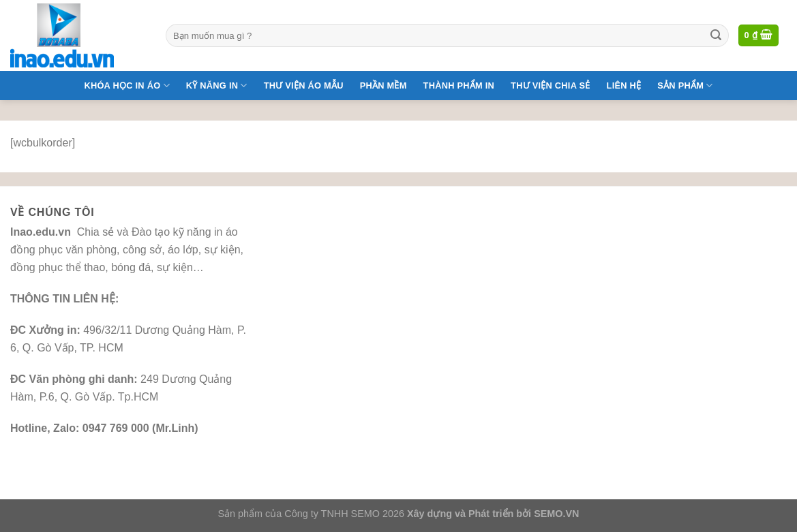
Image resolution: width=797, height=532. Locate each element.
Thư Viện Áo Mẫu (304, 85)
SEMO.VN (556, 514)
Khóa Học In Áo (126, 85)
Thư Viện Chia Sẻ (551, 85)
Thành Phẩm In (459, 85)
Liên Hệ (624, 85)
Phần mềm (384, 85)
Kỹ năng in (217, 85)
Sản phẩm (685, 85)
